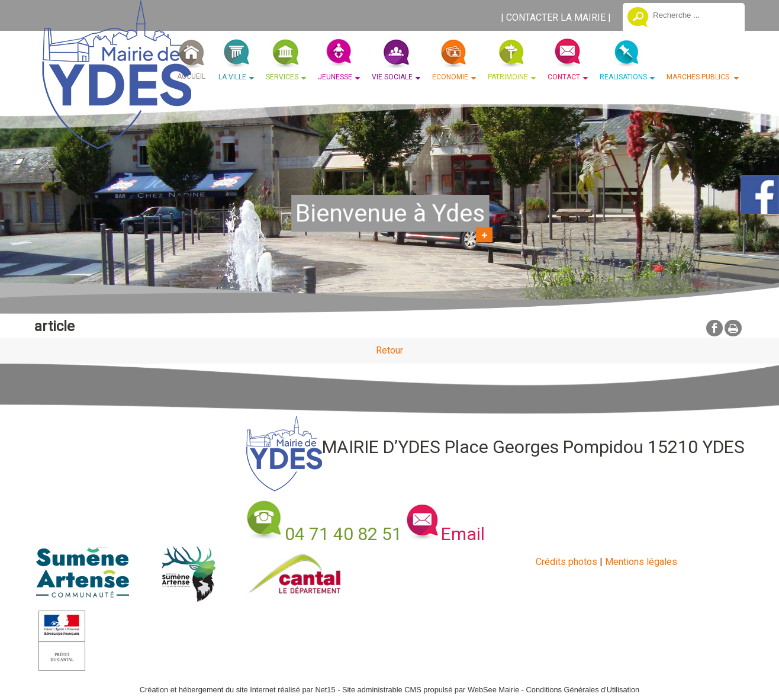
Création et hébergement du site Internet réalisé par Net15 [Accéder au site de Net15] (238, 690)
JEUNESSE (335, 77)
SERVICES (282, 77)
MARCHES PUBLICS (699, 77)
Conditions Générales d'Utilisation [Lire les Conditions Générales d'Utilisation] (583, 690)
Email (463, 534)
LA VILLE (232, 77)
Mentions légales (641, 562)
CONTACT (564, 77)
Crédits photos (566, 562)
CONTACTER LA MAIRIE (556, 17)
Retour (389, 350)
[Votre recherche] (694, 15)
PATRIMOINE (508, 77)
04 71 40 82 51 (343, 534)
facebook (714, 328)
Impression (733, 328)
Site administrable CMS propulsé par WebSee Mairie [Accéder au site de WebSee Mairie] (431, 690)
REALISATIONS (623, 77)
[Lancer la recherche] (638, 18)
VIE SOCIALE (392, 77)
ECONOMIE (450, 77)
